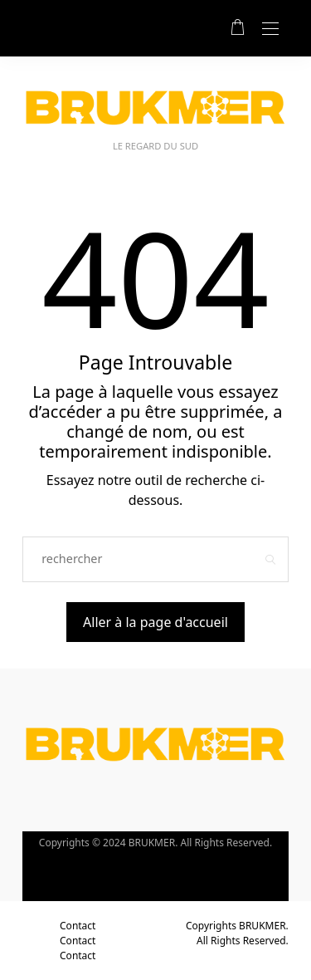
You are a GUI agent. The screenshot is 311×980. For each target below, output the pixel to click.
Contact (78, 926)
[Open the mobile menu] (270, 29)
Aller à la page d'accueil (155, 622)
